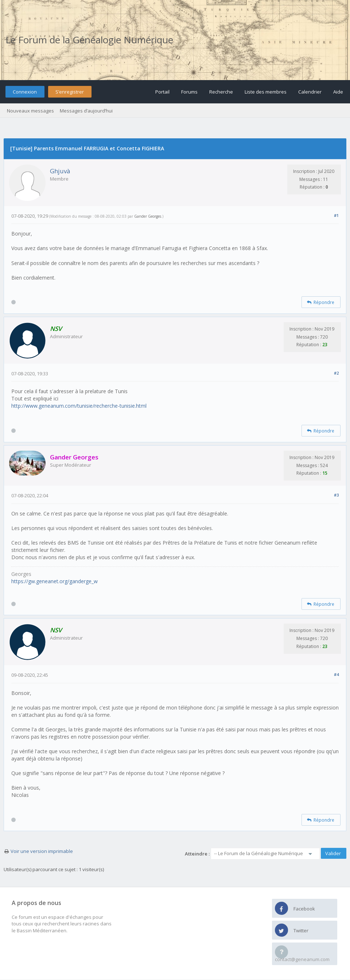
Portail (162, 92)
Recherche (221, 92)
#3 (336, 495)
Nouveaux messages (30, 111)
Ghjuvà (60, 171)
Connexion (25, 92)
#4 (336, 674)
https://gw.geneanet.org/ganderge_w (55, 581)
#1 (336, 215)
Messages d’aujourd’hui (86, 111)
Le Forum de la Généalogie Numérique (89, 40)
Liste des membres (266, 92)
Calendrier (310, 92)
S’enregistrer (70, 92)
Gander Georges (148, 216)
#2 (336, 373)
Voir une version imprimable (42, 851)
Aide (338, 92)
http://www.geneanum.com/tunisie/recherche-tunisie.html (79, 406)
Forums (189, 92)
